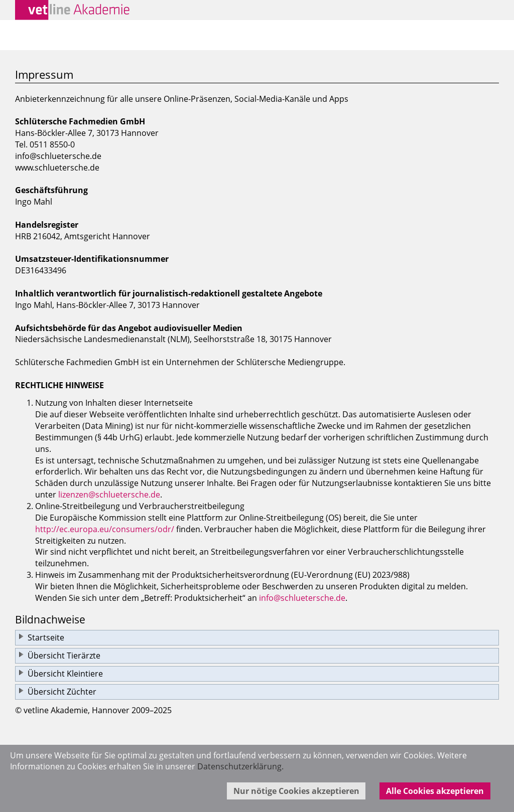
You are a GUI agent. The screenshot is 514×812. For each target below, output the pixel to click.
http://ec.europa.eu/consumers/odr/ (105, 529)
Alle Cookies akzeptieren (435, 791)
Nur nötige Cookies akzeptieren (296, 791)
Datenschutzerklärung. (240, 766)
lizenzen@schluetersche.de (109, 495)
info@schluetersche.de (302, 598)
